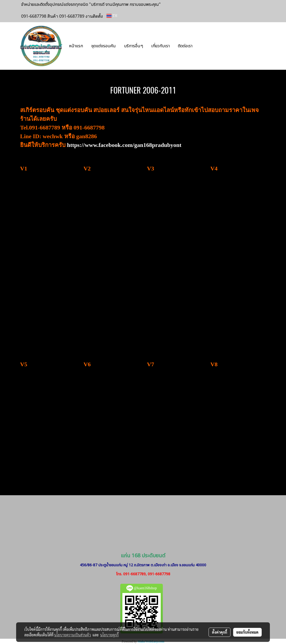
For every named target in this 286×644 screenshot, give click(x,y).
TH (112, 16)
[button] (204, 46)
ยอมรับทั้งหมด (247, 632)
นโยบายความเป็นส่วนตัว (73, 635)
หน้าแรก (76, 46)
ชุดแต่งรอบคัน (103, 46)
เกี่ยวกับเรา (160, 46)
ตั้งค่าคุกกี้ (220, 632)
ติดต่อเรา (185, 46)
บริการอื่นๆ (133, 46)
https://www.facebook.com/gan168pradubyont (124, 145)
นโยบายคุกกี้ (109, 635)
